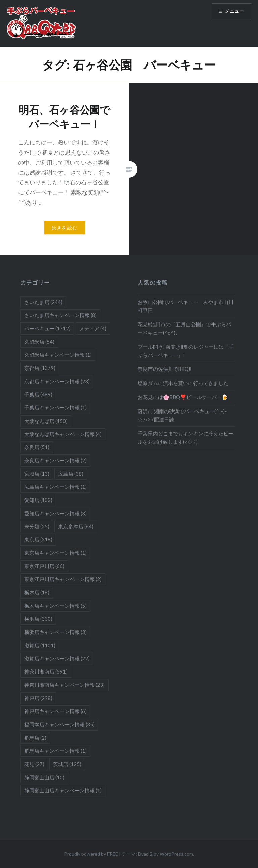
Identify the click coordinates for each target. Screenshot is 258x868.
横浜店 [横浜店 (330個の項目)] (38, 619)
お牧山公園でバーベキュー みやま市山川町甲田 (186, 306)
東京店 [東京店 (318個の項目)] (38, 539)
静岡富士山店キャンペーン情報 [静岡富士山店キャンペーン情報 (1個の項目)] (63, 790)
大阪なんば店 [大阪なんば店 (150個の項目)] (46, 421)
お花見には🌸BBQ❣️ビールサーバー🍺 (183, 397)
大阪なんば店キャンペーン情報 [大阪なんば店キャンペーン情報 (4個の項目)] (63, 434)
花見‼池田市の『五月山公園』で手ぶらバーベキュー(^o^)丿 (184, 328)
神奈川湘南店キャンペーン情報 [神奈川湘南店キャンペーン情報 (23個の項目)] (64, 685)
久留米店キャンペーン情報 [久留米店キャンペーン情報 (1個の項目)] (58, 355)
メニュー (233, 12)
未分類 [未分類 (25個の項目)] (37, 526)
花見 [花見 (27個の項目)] (34, 764)
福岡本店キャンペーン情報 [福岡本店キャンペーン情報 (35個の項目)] (59, 724)
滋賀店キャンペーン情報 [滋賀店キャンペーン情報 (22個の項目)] (57, 658)
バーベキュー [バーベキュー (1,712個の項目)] (47, 328)
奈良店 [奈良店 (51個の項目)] (37, 447)
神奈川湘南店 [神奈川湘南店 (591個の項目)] (46, 671)
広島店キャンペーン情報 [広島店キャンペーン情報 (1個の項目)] (55, 487)
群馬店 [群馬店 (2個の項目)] (35, 738)
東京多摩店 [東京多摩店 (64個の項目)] (76, 526)
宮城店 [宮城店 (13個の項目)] (37, 474)
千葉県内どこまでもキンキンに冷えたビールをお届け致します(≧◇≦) (186, 438)
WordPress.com (176, 854)
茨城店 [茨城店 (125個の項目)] (67, 764)
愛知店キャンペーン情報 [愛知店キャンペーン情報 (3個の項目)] (55, 513)
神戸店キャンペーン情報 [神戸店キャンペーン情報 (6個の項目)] (55, 711)
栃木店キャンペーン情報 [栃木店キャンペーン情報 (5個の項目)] (55, 606)
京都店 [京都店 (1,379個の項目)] (40, 368)
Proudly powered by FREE (91, 854)
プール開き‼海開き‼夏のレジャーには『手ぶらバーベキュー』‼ (186, 351)
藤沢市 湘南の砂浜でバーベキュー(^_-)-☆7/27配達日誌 (182, 415)
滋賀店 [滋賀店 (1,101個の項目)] (40, 645)
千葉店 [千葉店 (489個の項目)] (38, 394)
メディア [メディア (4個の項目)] (93, 328)
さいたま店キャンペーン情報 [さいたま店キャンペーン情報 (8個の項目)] (60, 315)
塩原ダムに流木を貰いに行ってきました (183, 383)
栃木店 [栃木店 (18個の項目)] (37, 592)
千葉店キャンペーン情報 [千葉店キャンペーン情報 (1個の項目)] (55, 407)
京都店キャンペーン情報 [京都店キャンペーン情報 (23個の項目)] (57, 381)
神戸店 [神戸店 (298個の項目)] (38, 698)
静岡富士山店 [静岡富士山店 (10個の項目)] (44, 777)
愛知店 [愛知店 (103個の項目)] (38, 500)
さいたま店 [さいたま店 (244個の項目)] (43, 302)
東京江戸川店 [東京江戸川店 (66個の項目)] (44, 566)
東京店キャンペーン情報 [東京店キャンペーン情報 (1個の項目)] (55, 553)
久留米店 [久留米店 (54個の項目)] (39, 342)
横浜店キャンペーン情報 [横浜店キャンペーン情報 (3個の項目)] (55, 632)
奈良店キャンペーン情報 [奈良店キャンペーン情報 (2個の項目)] (55, 460)
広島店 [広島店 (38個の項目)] (71, 474)
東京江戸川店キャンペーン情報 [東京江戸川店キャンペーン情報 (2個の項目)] (63, 579)
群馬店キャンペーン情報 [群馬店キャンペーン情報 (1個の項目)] (55, 751)
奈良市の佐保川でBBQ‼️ (165, 369)
